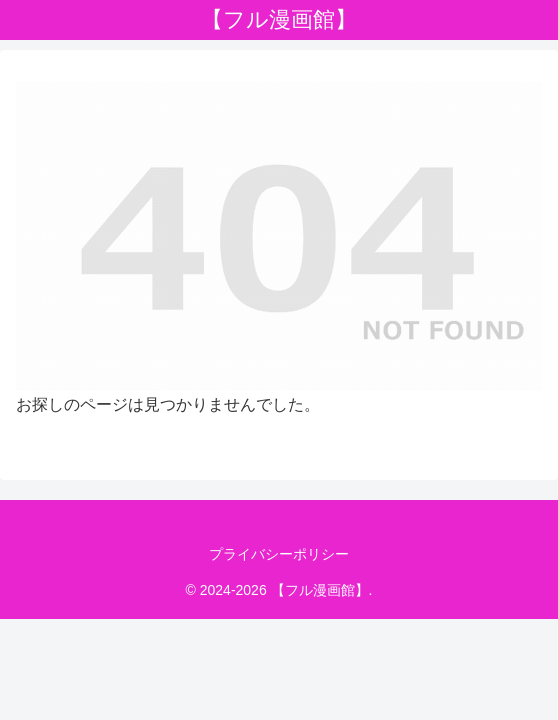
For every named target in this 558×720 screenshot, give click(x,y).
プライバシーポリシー (279, 554)
